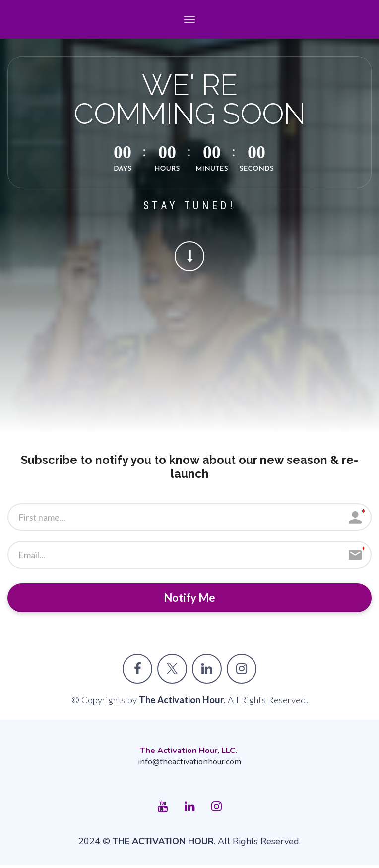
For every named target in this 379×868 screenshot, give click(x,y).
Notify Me (190, 599)
